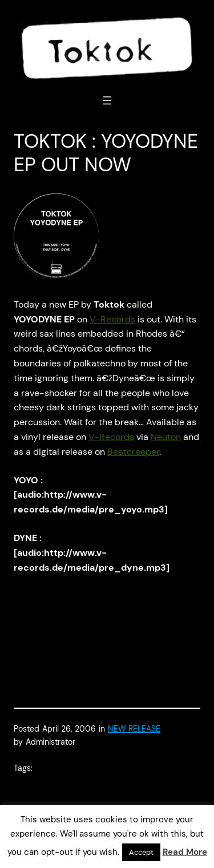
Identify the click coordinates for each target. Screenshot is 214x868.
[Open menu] (107, 100)
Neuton (166, 437)
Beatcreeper (133, 452)
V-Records (112, 319)
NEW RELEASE (134, 729)
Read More (185, 852)
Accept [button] (141, 852)
